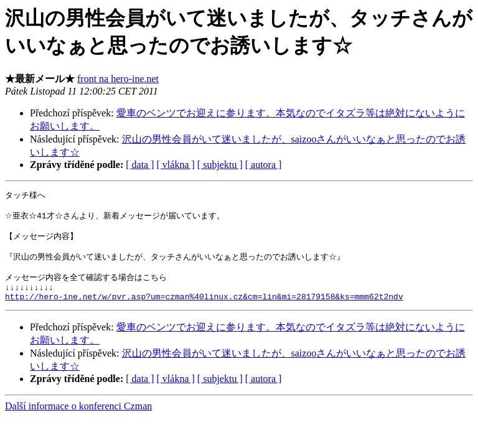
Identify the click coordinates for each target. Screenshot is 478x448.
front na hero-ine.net (118, 79)
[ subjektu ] (220, 165)
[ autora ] (264, 165)
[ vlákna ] (176, 165)
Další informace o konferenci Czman (78, 420)
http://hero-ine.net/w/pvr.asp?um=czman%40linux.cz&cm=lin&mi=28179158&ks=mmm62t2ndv (204, 310)
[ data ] (140, 165)
